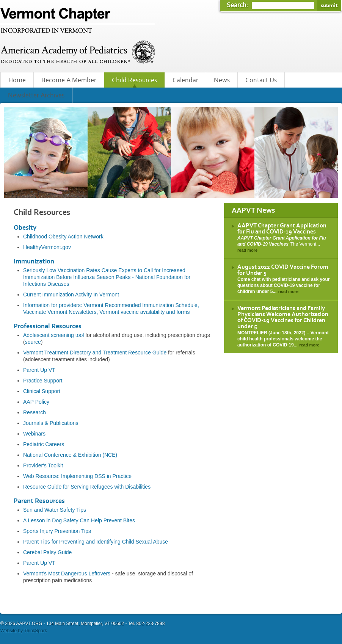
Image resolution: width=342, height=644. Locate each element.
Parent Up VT (39, 370)
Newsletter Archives (36, 96)
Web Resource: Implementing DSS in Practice (77, 476)
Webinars (34, 434)
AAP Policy (36, 402)
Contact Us (261, 80)
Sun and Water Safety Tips (55, 510)
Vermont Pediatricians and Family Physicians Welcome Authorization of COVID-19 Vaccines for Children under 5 (283, 317)
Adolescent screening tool (53, 335)
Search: (238, 5)
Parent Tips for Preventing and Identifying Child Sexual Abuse (96, 542)
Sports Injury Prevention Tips (57, 531)
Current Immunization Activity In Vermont (71, 295)
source (33, 342)
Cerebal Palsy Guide (47, 552)
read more (247, 250)
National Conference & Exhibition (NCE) (70, 455)
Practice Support (43, 381)
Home (17, 80)
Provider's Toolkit (43, 465)
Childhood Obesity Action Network (63, 237)
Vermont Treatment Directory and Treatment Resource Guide (95, 353)
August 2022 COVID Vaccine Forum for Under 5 (283, 270)
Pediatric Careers (44, 444)
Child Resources (134, 80)
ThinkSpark (35, 631)
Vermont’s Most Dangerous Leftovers (67, 573)
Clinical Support (42, 391)
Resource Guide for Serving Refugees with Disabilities (87, 487)
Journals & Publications (51, 423)
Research (35, 412)
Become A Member (69, 80)
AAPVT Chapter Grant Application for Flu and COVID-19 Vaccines (282, 229)
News (222, 80)
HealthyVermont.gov (47, 247)
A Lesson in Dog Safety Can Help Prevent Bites (79, 520)
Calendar (185, 80)
